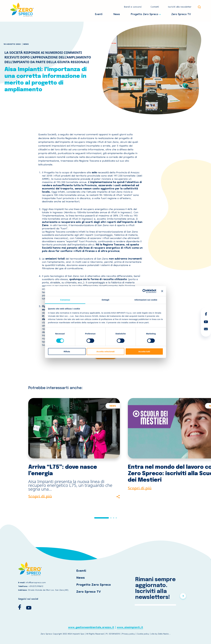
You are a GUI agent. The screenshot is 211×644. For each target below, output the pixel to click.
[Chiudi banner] (162, 291)
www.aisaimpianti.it (130, 628)
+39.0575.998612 (36, 587)
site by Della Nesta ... (161, 634)
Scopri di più (40, 496)
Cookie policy (143, 634)
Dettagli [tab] (105, 300)
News (117, 14)
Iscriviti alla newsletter (180, 7)
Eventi (99, 14)
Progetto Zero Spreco (145, 14)
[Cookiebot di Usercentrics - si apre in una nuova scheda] (144, 291)
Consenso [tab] (65, 300)
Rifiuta (67, 351)
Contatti (155, 7)
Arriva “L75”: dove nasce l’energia (63, 470)
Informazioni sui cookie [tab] (146, 300)
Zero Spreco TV (181, 14)
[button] (102, 518)
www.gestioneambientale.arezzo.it (91, 628)
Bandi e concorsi (133, 7)
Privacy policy (128, 634)
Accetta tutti (144, 351)
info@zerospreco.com (36, 583)
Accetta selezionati (105, 351)
